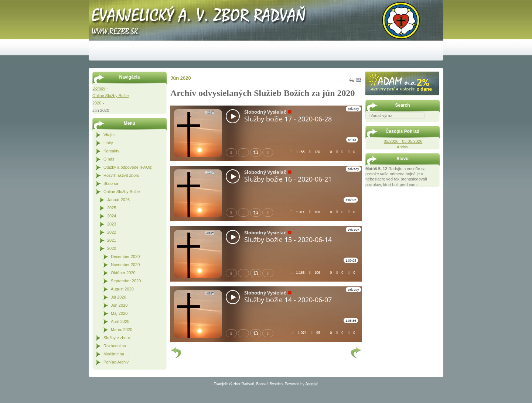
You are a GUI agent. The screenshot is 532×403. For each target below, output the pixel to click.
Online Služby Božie (110, 96)
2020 (97, 103)
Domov (99, 88)
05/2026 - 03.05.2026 (403, 141)
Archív (403, 147)
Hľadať (436, 124)
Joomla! (312, 384)
